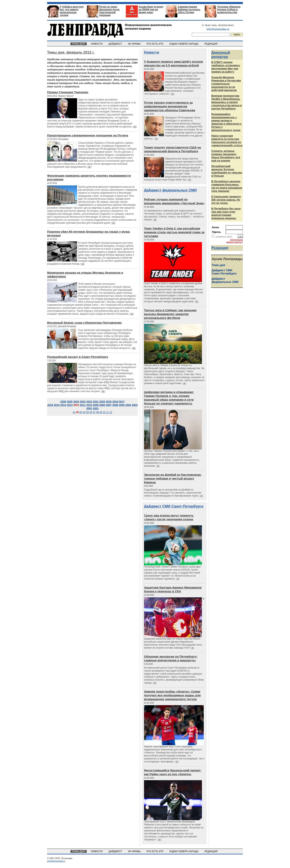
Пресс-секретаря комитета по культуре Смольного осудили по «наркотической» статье (227, 141)
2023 (83, 402)
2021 (96, 402)
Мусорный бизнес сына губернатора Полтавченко (84, 323)
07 (94, 412)
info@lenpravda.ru (218, 29)
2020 (102, 402)
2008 (102, 405)
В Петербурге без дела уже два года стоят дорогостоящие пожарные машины (226, 213)
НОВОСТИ (97, 44)
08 (97, 412)
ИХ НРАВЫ (135, 44)
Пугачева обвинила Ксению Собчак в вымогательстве (229, 10)
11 (107, 412)
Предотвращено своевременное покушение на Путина (88, 135)
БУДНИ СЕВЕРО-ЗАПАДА (184, 44)
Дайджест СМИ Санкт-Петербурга (174, 506)
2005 (122, 405)
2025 (70, 402)
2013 (70, 405)
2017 (122, 402)
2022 (89, 402)
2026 (63, 402)
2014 (63, 405)
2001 (96, 408)
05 (87, 412)
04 (84, 412)
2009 (96, 405)
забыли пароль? (235, 242)
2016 (50, 405)
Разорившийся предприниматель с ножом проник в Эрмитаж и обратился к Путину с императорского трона (226, 122)
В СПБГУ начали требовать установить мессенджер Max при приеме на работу (226, 67)
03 (81, 412)
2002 (89, 408)
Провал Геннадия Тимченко (68, 92)
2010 (89, 405)
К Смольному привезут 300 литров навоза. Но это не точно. (226, 200)
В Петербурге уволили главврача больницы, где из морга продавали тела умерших (227, 186)
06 (91, 412)
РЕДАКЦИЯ (211, 44)
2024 (76, 402)
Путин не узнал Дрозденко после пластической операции (109, 11)
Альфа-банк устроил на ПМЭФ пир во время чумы (151, 10)
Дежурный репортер (221, 55)
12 (111, 412)
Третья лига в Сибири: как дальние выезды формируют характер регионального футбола (170, 314)
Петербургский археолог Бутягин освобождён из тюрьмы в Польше (227, 171)
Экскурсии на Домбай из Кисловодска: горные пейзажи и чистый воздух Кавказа (173, 478)
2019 (109, 402)
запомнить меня (224, 237)
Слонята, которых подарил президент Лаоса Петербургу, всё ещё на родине (226, 156)
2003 (135, 405)
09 (101, 412)
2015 (57, 405)
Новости (151, 52)
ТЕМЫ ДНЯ (79, 44)
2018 (115, 402)
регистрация (236, 240)
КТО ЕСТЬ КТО (155, 44)
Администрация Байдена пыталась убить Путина (189, 10)
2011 (83, 405)
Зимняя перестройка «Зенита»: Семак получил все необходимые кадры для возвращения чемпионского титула (172, 695)
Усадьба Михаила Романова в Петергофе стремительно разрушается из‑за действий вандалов (226, 84)
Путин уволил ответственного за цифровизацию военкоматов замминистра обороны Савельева (170, 106)
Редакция (220, 248)
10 (104, 412)
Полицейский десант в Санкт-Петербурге (78, 357)
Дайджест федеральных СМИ (170, 190)
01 (74, 412)
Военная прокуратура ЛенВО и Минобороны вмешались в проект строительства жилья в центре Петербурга (226, 102)
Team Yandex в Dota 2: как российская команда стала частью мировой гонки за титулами (174, 232)
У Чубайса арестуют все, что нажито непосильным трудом (72, 11)
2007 (109, 405)
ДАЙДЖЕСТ (116, 44)
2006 (115, 405)
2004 (128, 405)
